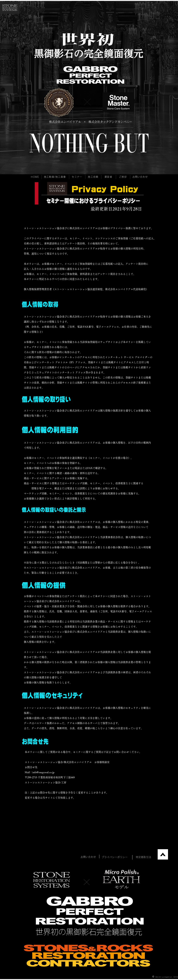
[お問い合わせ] (140, 177)
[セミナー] (77, 177)
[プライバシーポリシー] (115, 857)
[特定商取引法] (144, 857)
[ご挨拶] (123, 177)
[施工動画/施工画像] (55, 177)
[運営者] (109, 177)
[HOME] (35, 177)
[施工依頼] (94, 177)
